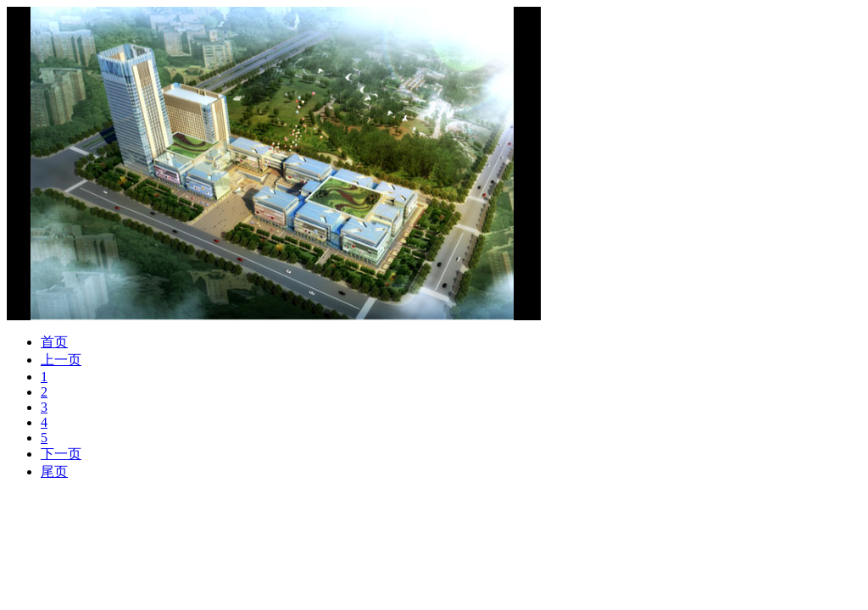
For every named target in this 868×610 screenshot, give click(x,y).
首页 (54, 342)
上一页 (61, 360)
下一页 (61, 454)
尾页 (54, 471)
